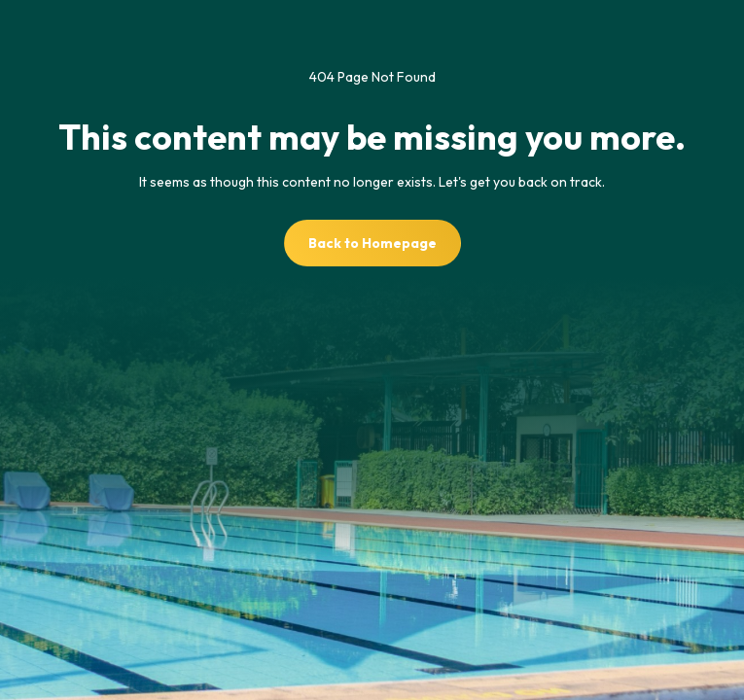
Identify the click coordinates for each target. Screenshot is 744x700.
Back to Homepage (372, 243)
